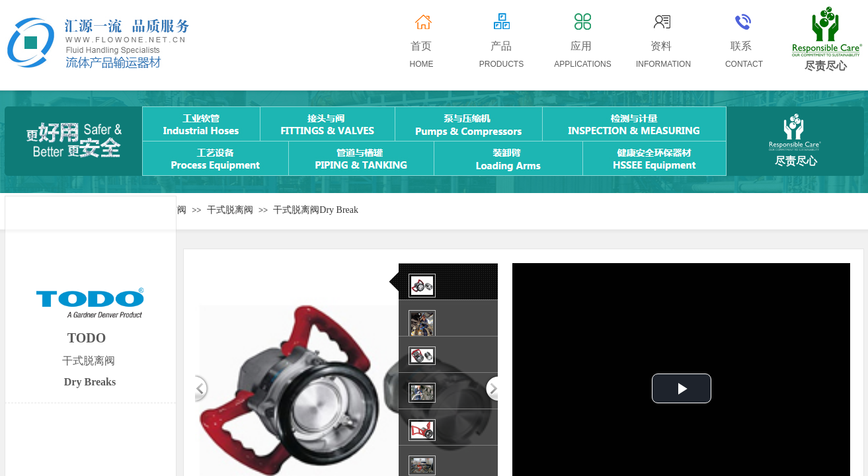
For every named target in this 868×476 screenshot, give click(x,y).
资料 (661, 46)
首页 (421, 46)
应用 (581, 46)
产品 (501, 46)
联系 (741, 46)
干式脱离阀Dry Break (316, 210)
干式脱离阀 (230, 210)
